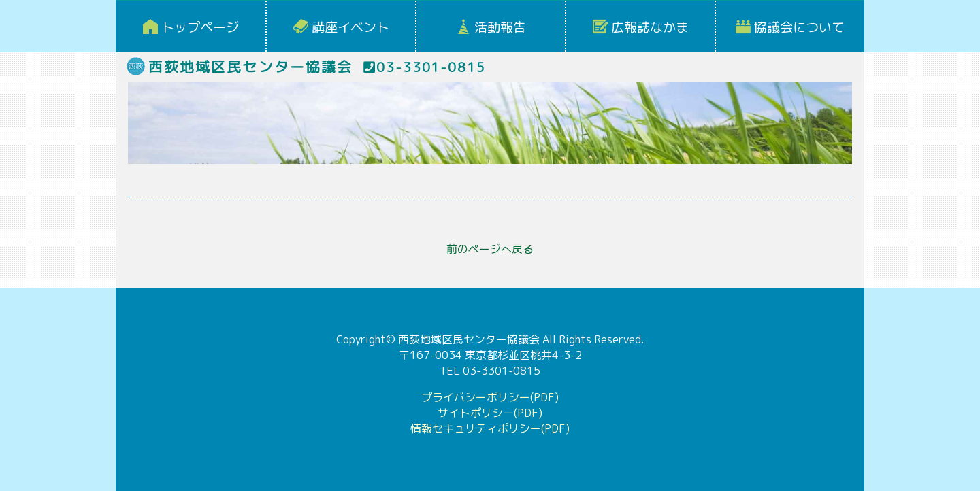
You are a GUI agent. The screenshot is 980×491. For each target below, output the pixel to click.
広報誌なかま (650, 27)
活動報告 (500, 27)
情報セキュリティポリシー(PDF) (490, 428)
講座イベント (350, 27)
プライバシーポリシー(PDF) (490, 397)
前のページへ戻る (490, 249)
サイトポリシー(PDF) (490, 413)
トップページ (200, 27)
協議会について (799, 27)
